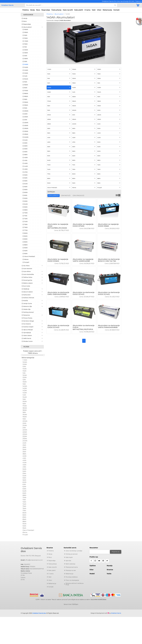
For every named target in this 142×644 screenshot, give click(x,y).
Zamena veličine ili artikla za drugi (74, 584)
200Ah (25, 111)
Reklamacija (107, 10)
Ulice (91, 570)
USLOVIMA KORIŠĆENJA (98, 600)
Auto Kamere (27, 269)
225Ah (25, 126)
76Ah (25, 227)
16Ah (25, 88)
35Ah (25, 152)
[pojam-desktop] (69, 5)
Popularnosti (54, 196)
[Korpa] (138, 5)
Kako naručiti (68, 10)
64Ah (25, 204)
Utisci (99, 10)
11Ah (25, 47)
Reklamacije (69, 574)
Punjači (26, 262)
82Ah (25, 236)
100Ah (25, 29)
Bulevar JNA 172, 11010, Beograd (31, 556)
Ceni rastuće (66, 196)
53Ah (25, 181)
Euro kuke (26, 286)
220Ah (25, 123)
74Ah (25, 222)
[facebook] (91, 561)
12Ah (25, 56)
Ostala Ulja (26, 309)
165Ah (25, 85)
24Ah (25, 140)
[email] (101, 552)
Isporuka (68, 561)
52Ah (25, 178)
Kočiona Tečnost (28, 298)
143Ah (25, 70)
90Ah (25, 248)
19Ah (25, 108)
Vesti (94, 10)
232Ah (25, 131)
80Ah (25, 233)
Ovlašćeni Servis (7, 5)
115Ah (25, 44)
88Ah (25, 245)
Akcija (32, 10)
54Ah (25, 184)
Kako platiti (79, 10)
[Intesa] (71, 595)
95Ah (25, 254)
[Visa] (41, 595)
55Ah (25, 187)
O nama (87, 10)
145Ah (25, 73)
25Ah (25, 143)
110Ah (25, 38)
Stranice (110, 570)
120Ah (25, 50)
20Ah (25, 114)
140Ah (25, 64)
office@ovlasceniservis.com (34, 560)
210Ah (25, 117)
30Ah (25, 149)
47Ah (25, 172)
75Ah (25, 224)
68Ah (25, 210)
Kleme (25, 259)
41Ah (25, 160)
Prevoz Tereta (27, 318)
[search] (115, 5)
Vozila (109, 574)
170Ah (25, 91)
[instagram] (95, 561)
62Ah (25, 198)
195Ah (25, 105)
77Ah (25, 230)
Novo (38, 10)
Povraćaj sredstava (72, 577)
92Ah (25, 251)
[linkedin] (103, 561)
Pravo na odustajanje (72, 580)
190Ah (25, 102)
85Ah (25, 242)
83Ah (25, 239)
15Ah (25, 82)
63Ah (25, 201)
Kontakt (117, 10)
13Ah (25, 61)
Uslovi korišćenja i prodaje (74, 551)
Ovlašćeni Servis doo (31, 550)
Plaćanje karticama (72, 567)
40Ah (25, 158)
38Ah (25, 155)
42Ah (25, 163)
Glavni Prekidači (29, 256)
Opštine (93, 566)
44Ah (25, 166)
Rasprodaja (46, 10)
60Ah (25, 192)
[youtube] (99, 561)
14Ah (25, 76)
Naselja (110, 566)
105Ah (25, 32)
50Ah (25, 175)
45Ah (25, 169)
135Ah (25, 59)
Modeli (92, 574)
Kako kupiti (69, 557)
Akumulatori (59, 14)
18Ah (25, 99)
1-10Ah (25, 41)
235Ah (25, 134)
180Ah (25, 93)
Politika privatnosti (72, 554)
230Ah (25, 128)
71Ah (25, 216)
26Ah (25, 146)
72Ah (25, 219)
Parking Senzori (28, 312)
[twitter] (107, 561)
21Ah (25, 120)
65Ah (25, 207)
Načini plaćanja (70, 564)
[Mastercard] (34, 595)
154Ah (25, 79)
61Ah (25, 195)
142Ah (25, 67)
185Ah (25, 96)
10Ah (25, 35)
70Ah (25, 213)
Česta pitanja (56, 10)
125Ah (25, 53)
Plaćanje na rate (71, 570)
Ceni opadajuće (78, 196)
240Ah (25, 137)
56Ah (25, 190)
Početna (26, 10)
